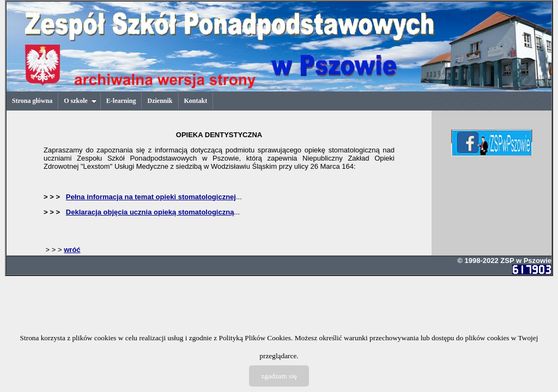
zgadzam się (279, 376)
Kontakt (196, 101)
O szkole (80, 101)
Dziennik (160, 101)
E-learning (121, 101)
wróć (72, 250)
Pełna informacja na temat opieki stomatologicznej (151, 197)
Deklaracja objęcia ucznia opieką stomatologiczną (150, 212)
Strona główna (32, 101)
